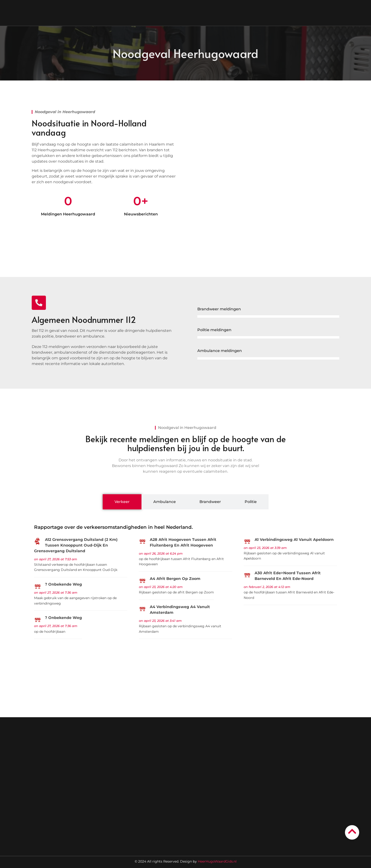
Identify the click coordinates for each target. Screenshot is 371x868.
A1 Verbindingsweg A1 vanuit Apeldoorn (294, 540)
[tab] (122, 502)
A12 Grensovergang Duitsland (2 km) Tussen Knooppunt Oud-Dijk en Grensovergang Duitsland (76, 545)
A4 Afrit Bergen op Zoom (175, 579)
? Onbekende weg (63, 584)
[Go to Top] (352, 832)
